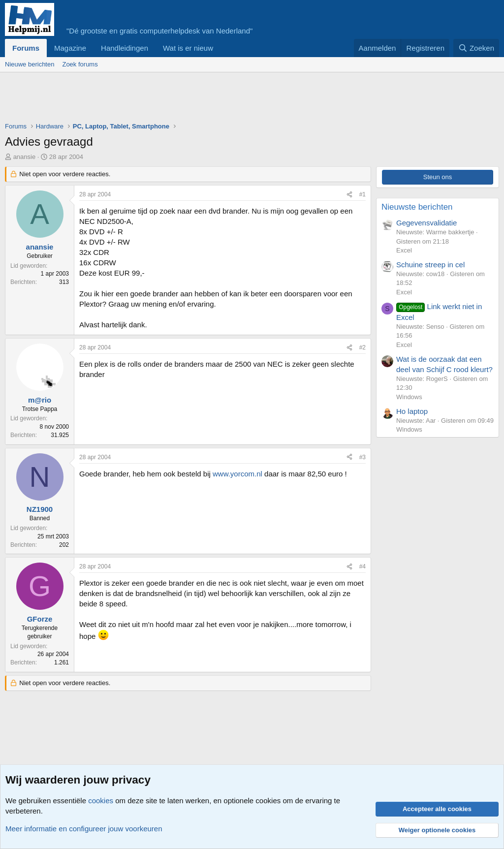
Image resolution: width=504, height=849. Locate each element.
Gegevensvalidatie (426, 223)
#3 (362, 457)
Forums (26, 48)
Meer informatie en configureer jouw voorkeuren (84, 829)
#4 (362, 566)
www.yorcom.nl (237, 474)
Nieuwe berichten (30, 64)
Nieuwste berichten (417, 207)
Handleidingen (125, 48)
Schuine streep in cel (430, 265)
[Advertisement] (184, 99)
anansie (25, 157)
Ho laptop (412, 411)
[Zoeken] (476, 48)
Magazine (70, 48)
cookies (101, 801)
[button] (221, 48)
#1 (362, 194)
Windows (409, 397)
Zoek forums (80, 64)
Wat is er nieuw (188, 48)
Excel (404, 250)
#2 (362, 347)
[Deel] (349, 195)
